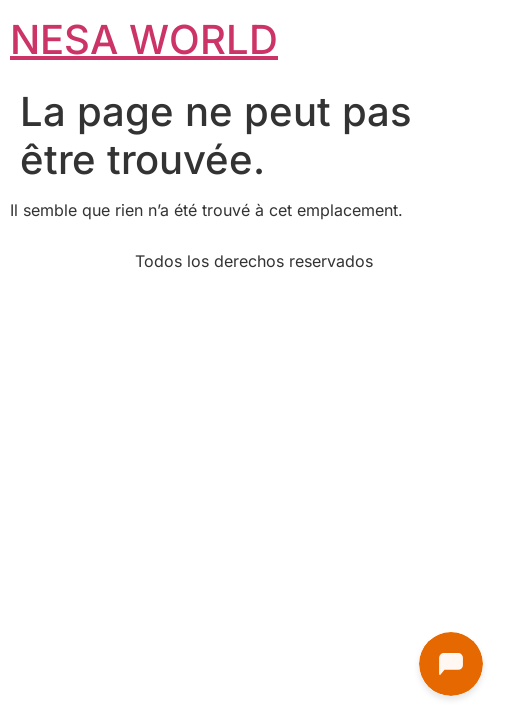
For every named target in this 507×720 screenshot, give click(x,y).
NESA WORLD (144, 39)
